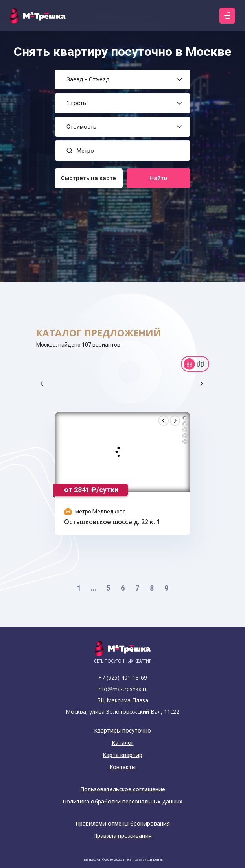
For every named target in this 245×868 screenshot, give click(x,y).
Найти (158, 178)
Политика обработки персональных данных (122, 802)
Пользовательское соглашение (123, 789)
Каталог (123, 743)
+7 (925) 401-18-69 (123, 677)
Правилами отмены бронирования (123, 824)
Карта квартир (122, 755)
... (93, 588)
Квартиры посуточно (122, 731)
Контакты (122, 767)
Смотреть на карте (88, 178)
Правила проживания (122, 836)
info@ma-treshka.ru (123, 689)
